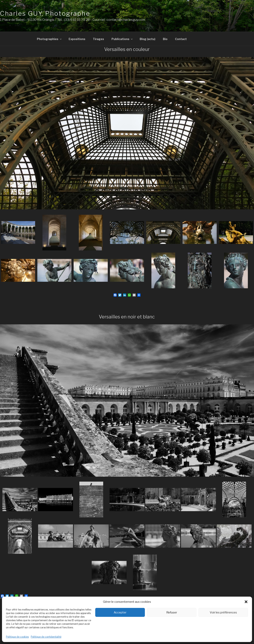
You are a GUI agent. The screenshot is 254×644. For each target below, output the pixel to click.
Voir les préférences (223, 612)
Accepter (120, 612)
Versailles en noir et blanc (127, 317)
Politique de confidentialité (46, 637)
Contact (181, 39)
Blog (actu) (148, 39)
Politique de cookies (17, 637)
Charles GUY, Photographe (45, 13)
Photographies (50, 39)
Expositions (77, 39)
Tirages (98, 39)
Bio (165, 39)
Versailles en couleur (127, 49)
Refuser (172, 612)
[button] (246, 602)
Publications (122, 39)
